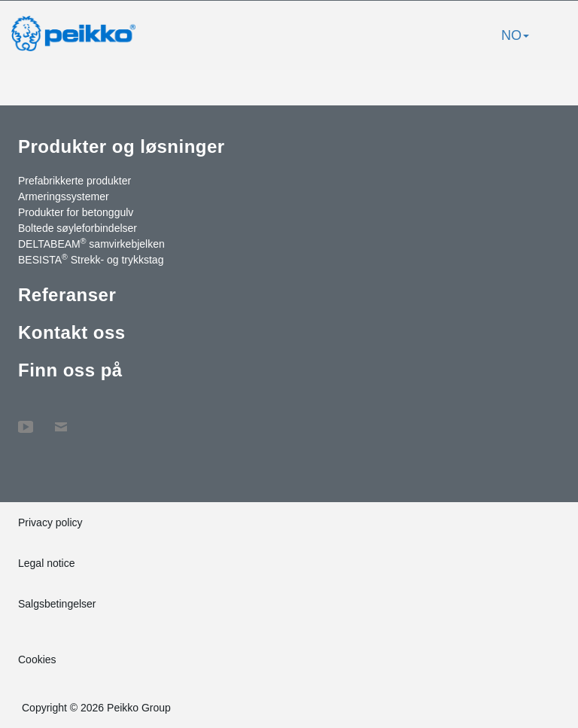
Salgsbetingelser (57, 604)
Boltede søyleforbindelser (78, 228)
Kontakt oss (72, 332)
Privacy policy (50, 522)
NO (515, 35)
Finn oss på (70, 370)
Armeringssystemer (64, 196)
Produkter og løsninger (122, 146)
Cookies (37, 659)
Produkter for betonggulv (76, 212)
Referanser (67, 295)
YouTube (26, 419)
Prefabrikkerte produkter (75, 181)
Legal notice (47, 563)
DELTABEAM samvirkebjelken (91, 243)
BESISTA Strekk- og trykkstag (91, 259)
